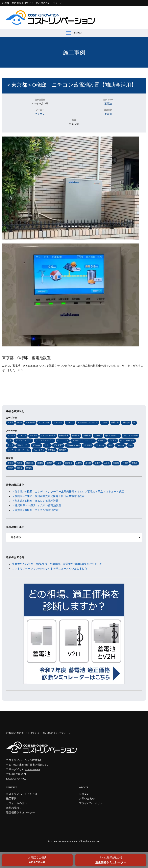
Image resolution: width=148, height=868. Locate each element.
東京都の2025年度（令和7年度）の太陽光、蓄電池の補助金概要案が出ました (57, 564)
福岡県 (49, 463)
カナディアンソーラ (23, 440)
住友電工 (52, 450)
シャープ (98, 436)
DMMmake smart (73, 445)
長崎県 (10, 468)
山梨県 (79, 463)
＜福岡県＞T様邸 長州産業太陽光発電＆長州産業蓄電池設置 (48, 496)
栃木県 (97, 463)
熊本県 (20, 463)
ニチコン (40, 114)
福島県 (20, 468)
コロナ (47, 445)
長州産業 (33, 436)
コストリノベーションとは (22, 794)
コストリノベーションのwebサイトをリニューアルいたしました (50, 569)
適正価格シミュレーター (20, 813)
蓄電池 (108, 104)
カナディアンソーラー (44, 440)
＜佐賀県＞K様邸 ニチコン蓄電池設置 (35, 510)
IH (134, 422)
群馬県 (135, 463)
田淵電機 (76, 436)
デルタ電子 (58, 445)
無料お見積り (14, 808)
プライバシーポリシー (92, 803)
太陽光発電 (30, 422)
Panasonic (120, 445)
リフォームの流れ (17, 803)
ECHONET (88, 445)
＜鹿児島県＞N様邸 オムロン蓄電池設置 (37, 505)
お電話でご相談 (37, 860)
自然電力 (63, 450)
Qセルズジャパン (112, 436)
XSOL (130, 445)
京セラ (10, 445)
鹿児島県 (69, 463)
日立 (9, 440)
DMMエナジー (23, 445)
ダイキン (113, 440)
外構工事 (115, 422)
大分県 (107, 463)
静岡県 (29, 468)
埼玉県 (88, 463)
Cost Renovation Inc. (67, 841)
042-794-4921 (19, 774)
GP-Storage (100, 445)
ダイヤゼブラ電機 (48, 436)
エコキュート (44, 422)
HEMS (19, 422)
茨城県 (40, 463)
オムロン (11, 436)
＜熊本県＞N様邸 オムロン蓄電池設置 (35, 501)
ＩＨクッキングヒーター (88, 422)
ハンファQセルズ (127, 440)
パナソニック (63, 440)
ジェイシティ (39, 450)
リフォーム (58, 422)
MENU (74, 33)
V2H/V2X (70, 422)
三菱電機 (87, 436)
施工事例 (74, 52)
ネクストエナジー (130, 436)
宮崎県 (116, 463)
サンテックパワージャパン (19, 450)
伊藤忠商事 (64, 436)
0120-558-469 (33, 769)
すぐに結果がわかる (111, 860)
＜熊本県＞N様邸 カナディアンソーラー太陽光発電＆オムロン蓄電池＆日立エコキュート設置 (68, 492)
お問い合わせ (87, 799)
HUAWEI (102, 440)
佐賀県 (125, 463)
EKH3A (104, 422)
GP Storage (37, 445)
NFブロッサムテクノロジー (83, 440)
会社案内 (84, 794)
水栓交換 (126, 422)
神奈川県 (30, 463)
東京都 (108, 114)
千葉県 (59, 463)
